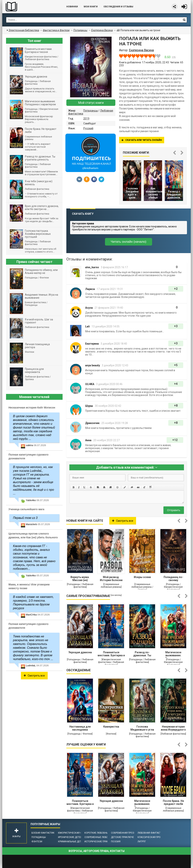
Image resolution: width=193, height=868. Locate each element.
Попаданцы (91, 111)
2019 (86, 119)
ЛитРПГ (142, 842)
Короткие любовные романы (102, 833)
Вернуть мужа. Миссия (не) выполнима (80, 579)
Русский (88, 128)
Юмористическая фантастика (77, 833)
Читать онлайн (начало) (129, 242)
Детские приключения (125, 837)
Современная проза (123, 833)
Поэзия (116, 842)
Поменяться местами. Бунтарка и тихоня (111, 654)
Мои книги (91, 7)
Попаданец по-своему (173, 579)
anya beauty (93, 365)
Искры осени (142, 577)
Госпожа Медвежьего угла (142, 728)
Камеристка (111, 727)
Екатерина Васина (102, 30)
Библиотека (31, 7)
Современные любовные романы (105, 837)
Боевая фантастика (44, 833)
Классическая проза (151, 837)
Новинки (72, 7)
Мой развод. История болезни (111, 579)
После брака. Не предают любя (173, 802)
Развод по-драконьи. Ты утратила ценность (142, 654)
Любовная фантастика (152, 833)
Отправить (174, 510)
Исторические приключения (102, 842)
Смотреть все (123, 521)
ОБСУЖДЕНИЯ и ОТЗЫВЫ (118, 7)
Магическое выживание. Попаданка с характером (173, 654)
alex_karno (92, 267)
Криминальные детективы (74, 842)
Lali (87, 326)
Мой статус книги (91, 103)
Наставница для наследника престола (80, 728)
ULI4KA (90, 384)
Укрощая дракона (80, 652)
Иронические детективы (73, 837)
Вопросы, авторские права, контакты (97, 851)
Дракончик (92, 423)
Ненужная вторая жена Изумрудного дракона (173, 728)
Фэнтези (37, 842)
